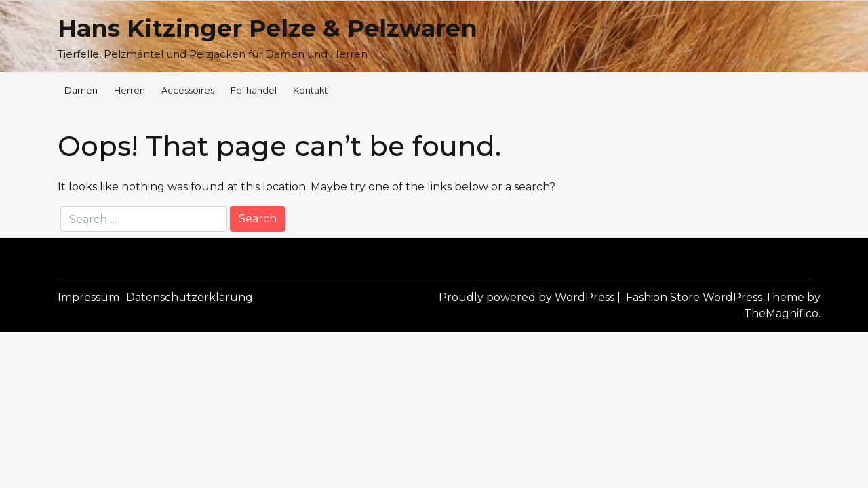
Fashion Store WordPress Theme (716, 297)
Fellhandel (254, 90)
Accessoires (188, 90)
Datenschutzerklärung (190, 297)
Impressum (88, 297)
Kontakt (311, 90)
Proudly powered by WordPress (528, 297)
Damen (81, 90)
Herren (130, 90)
